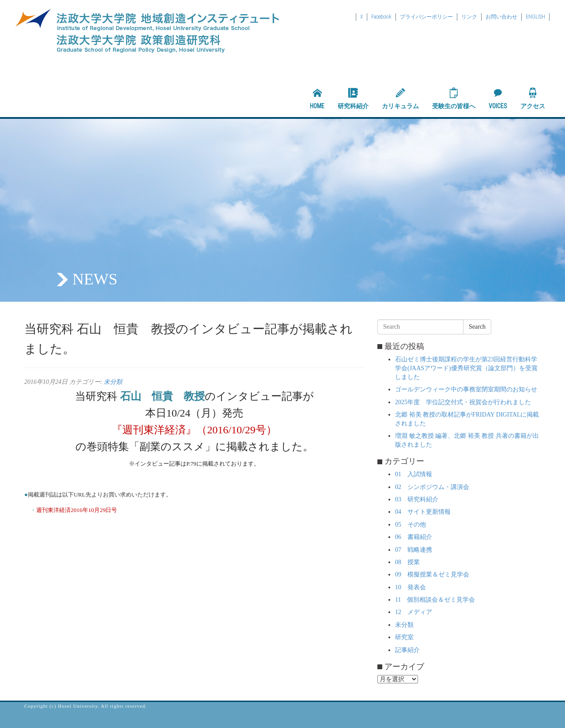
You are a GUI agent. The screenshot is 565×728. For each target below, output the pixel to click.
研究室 (404, 637)
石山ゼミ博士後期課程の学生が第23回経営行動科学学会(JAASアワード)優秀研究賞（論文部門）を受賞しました (466, 368)
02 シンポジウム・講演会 (432, 487)
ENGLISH (535, 17)
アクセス (533, 99)
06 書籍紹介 (414, 537)
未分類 (113, 382)
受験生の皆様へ (454, 99)
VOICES (498, 99)
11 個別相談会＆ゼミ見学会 (435, 600)
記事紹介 (407, 650)
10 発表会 (411, 587)
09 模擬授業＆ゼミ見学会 (432, 574)
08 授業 (407, 562)
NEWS (95, 279)
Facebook (381, 17)
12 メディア (414, 612)
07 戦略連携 (414, 550)
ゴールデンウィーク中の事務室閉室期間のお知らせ (466, 389)
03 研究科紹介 (417, 499)
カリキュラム (400, 99)
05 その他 (411, 525)
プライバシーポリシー (426, 17)
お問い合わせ (501, 17)
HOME (317, 99)
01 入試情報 (414, 474)
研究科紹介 (353, 99)
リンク (469, 17)
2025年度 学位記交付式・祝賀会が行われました (463, 402)
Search (477, 327)
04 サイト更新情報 (423, 512)
